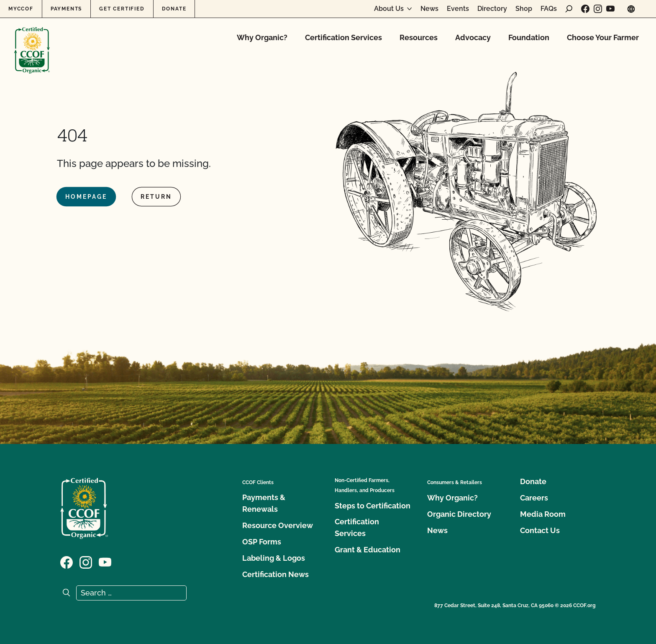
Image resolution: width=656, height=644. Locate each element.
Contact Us (540, 530)
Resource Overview (278, 525)
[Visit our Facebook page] (585, 9)
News (429, 9)
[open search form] (569, 9)
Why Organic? (262, 37)
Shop (524, 9)
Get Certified (122, 9)
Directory (492, 9)
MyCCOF (21, 9)
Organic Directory (459, 514)
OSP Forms (262, 542)
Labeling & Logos (274, 558)
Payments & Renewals (264, 503)
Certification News (275, 574)
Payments (66, 9)
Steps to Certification (373, 506)
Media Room (543, 514)
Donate (174, 9)
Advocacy (473, 37)
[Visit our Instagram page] (598, 9)
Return (156, 197)
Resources (419, 37)
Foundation (529, 37)
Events (458, 9)
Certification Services (343, 37)
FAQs (549, 9)
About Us (389, 9)
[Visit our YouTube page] (610, 9)
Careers (534, 498)
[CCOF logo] (32, 42)
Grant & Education (368, 550)
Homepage (86, 197)
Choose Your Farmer (603, 37)
